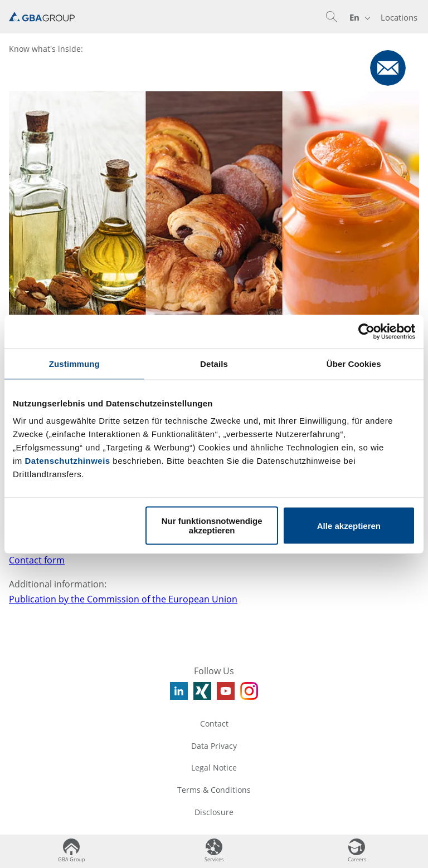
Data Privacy (214, 746)
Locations (399, 17)
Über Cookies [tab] (354, 363)
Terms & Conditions (214, 790)
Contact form (37, 560)
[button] (332, 17)
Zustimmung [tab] (74, 363)
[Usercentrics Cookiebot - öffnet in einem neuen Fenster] (366, 331)
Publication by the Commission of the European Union (123, 599)
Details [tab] (214, 363)
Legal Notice (214, 768)
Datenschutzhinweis (68, 461)
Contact (214, 724)
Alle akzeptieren (349, 525)
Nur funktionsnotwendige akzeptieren (212, 526)
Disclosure (214, 812)
